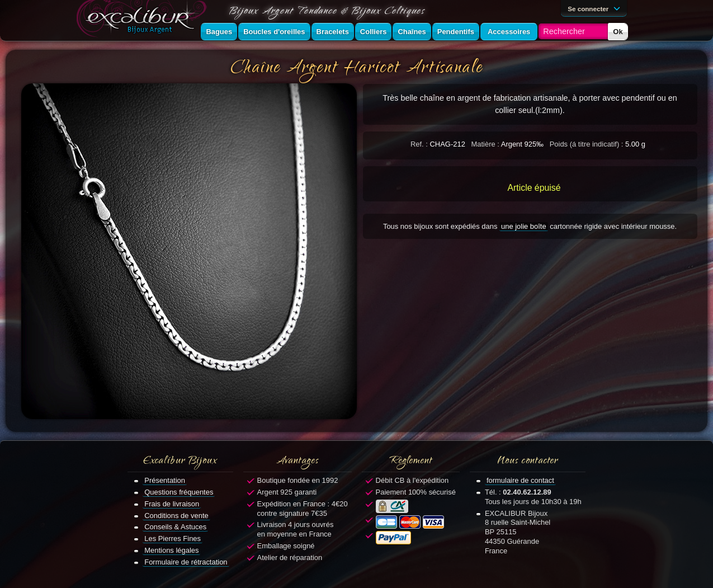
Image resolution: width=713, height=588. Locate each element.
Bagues (219, 32)
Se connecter (596, 8)
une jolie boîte (524, 226)
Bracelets (333, 32)
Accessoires (509, 32)
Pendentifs (456, 32)
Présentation (165, 480)
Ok (618, 32)
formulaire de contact (520, 480)
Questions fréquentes (179, 492)
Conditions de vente (176, 516)
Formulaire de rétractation (186, 562)
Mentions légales (171, 550)
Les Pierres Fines (173, 538)
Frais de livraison (172, 504)
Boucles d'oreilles (274, 32)
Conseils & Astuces (175, 527)
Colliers (374, 32)
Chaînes (412, 32)
